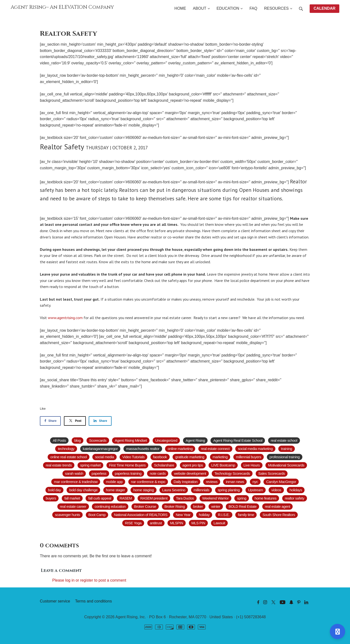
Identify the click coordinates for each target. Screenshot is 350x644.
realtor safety (295, 498)
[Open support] (337, 631)
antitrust (156, 523)
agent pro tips (193, 465)
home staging (143, 490)
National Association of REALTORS (141, 515)
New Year (183, 515)
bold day (55, 490)
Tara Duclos (185, 498)
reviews (212, 482)
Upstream (256, 490)
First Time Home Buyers (127, 465)
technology (66, 449)
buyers (51, 498)
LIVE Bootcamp (223, 465)
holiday (204, 515)
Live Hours (252, 465)
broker (198, 506)
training (286, 449)
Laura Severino (174, 490)
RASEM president (154, 498)
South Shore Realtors (279, 515)
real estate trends (59, 465)
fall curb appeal (100, 498)
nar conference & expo (148, 482)
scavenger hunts (67, 515)
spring (242, 498)
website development (190, 473)
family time (246, 515)
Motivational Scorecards (286, 465)
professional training (285, 457)
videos (276, 490)
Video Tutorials (133, 457)
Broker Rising (175, 506)
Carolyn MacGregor (281, 482)
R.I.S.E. (224, 515)
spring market (91, 465)
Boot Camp (97, 515)
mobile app (114, 482)
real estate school (284, 440)
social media (105, 457)
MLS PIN (198, 523)
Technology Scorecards (232, 473)
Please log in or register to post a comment (89, 580)
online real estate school (69, 457)
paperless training (128, 473)
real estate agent (278, 506)
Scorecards (98, 440)
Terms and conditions (93, 601)
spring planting (229, 490)
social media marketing (255, 449)
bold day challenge (83, 490)
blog (78, 440)
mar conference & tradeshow (76, 482)
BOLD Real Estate (242, 506)
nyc (255, 482)
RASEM (126, 498)
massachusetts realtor (143, 449)
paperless (99, 473)
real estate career (73, 506)
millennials (202, 490)
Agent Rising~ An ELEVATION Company (62, 7)
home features (266, 498)
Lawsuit (219, 523)
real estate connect (215, 449)
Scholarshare (164, 465)
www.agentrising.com (65, 318)
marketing (220, 457)
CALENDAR (324, 8)
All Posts (59, 440)
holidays (296, 490)
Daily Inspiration (186, 482)
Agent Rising (195, 440)
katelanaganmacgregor (100, 449)
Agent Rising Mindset (131, 440)
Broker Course (145, 506)
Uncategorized (166, 440)
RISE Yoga (133, 523)
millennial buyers (249, 457)
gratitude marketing (190, 457)
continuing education (110, 506)
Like (43, 409)
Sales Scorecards (272, 473)
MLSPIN (177, 523)
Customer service (55, 601)
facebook (160, 457)
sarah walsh (74, 473)
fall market (72, 498)
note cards (158, 473)
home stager (115, 490)
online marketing (180, 449)
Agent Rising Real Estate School (238, 440)
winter (216, 506)
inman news (235, 482)
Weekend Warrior (215, 498)
